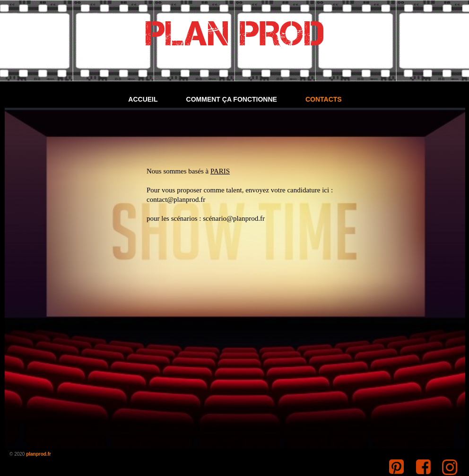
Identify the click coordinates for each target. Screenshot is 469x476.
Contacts (324, 99)
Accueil (143, 99)
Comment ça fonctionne (232, 99)
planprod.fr (39, 454)
